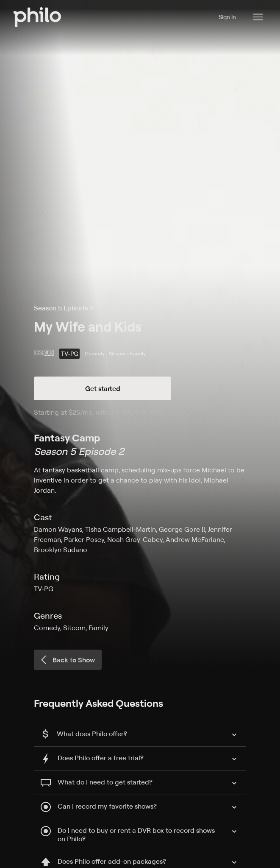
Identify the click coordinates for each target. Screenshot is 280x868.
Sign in (227, 17)
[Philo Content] (258, 17)
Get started (103, 388)
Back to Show (67, 660)
